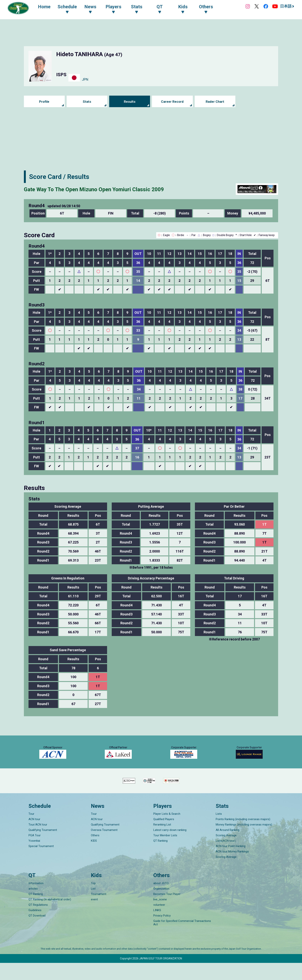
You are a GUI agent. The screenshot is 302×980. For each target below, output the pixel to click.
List (93, 906)
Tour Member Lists (165, 852)
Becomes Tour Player (167, 911)
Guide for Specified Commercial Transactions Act (182, 940)
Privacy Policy (162, 933)
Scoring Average (226, 852)
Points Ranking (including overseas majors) (243, 836)
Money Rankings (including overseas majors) (244, 842)
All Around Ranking (228, 847)
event (94, 917)
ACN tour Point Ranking (231, 863)
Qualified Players (164, 836)
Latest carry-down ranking (170, 847)
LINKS (157, 927)
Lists (219, 831)
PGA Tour (35, 852)
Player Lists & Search (167, 831)
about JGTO (161, 900)
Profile (44, 101)
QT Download (37, 933)
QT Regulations (38, 922)
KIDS (94, 858)
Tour (31, 831)
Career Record (172, 101)
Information (36, 900)
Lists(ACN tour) (226, 858)
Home (46, 7)
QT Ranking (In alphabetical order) (50, 917)
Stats (87, 101)
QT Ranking (160, 858)
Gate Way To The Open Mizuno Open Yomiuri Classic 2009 (109, 189)
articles (33, 906)
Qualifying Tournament (43, 847)
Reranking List (162, 842)
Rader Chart (215, 101)
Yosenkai (34, 858)
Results (130, 101)
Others (95, 852)
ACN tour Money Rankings (232, 869)
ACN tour (34, 836)
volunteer (159, 922)
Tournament (99, 911)
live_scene (160, 917)
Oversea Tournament (104, 847)
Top (93, 900)
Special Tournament (41, 863)
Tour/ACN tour (38, 842)
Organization (161, 906)
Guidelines (35, 927)
